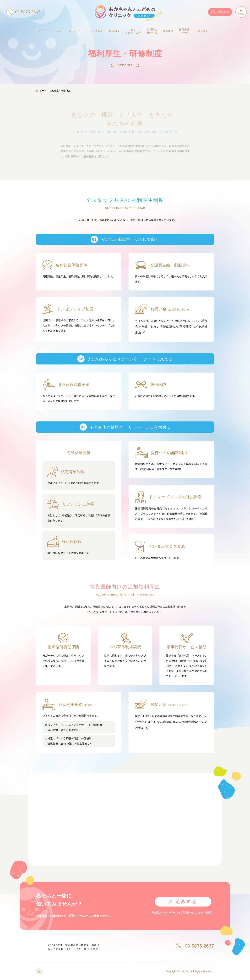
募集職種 (168, 31)
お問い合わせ (203, 31)
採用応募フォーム (184, 31)
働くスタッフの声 (133, 31)
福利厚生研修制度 (152, 31)
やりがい (74, 31)
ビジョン (58, 31)
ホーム (43, 31)
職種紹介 (114, 31)
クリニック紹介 (94, 31)
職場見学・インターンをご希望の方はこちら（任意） (183, 912)
